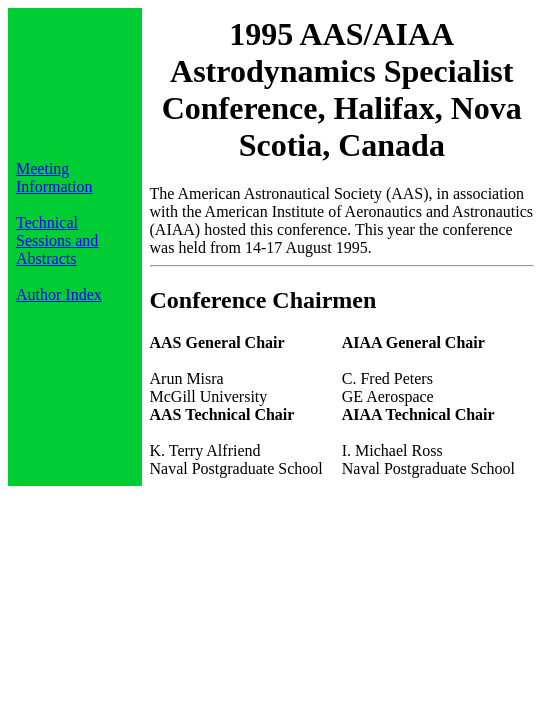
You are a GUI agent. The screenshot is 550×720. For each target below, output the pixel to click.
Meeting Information (54, 177)
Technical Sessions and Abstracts (57, 240)
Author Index (59, 294)
